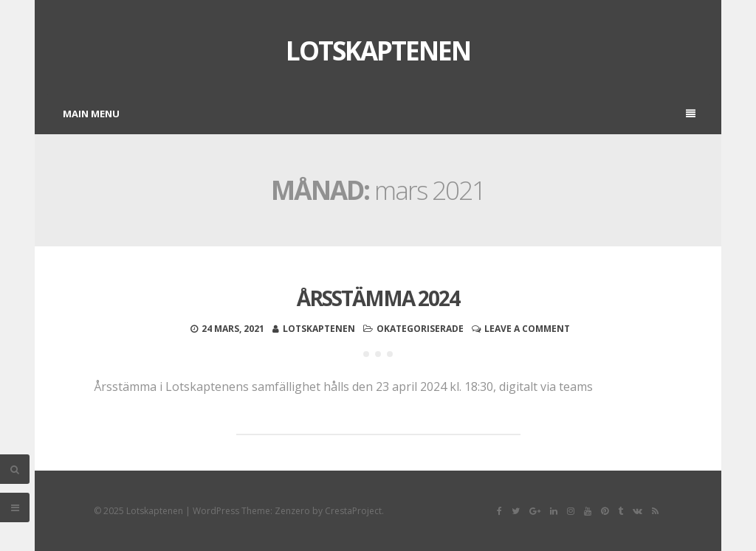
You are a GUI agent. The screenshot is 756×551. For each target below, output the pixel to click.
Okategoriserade (420, 329)
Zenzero (292, 511)
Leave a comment (527, 329)
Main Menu (379, 114)
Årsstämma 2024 (378, 298)
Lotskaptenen (378, 51)
